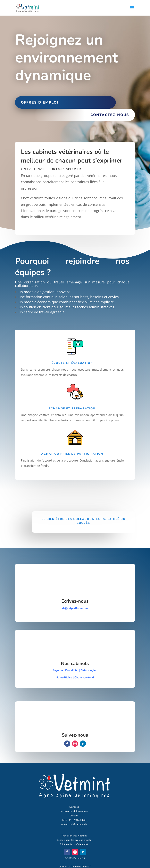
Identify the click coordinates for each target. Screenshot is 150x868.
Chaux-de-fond (84, 678)
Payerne (58, 670)
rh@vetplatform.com (75, 608)
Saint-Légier (89, 670)
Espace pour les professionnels (74, 840)
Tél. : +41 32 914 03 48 (74, 820)
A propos (74, 807)
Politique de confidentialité (74, 844)
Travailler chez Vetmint (74, 836)
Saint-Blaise (65, 678)
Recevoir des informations (74, 811)
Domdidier (72, 670)
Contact (74, 816)
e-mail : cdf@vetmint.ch (74, 824)
